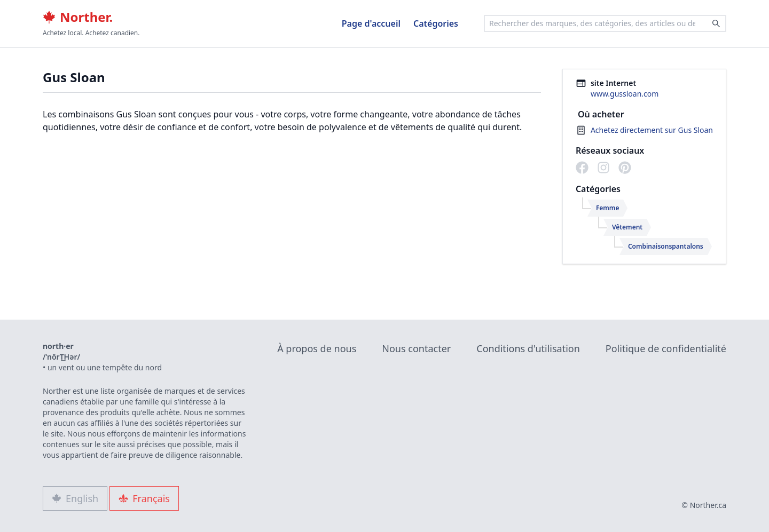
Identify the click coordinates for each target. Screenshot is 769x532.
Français (144, 498)
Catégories (436, 23)
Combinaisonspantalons (666, 246)
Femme (608, 208)
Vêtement (627, 227)
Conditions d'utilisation (528, 348)
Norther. (78, 17)
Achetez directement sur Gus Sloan (652, 130)
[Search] (716, 23)
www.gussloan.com (625, 94)
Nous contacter (416, 348)
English (75, 498)
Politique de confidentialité (666, 348)
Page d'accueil (371, 23)
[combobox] (605, 23)
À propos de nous (317, 348)
